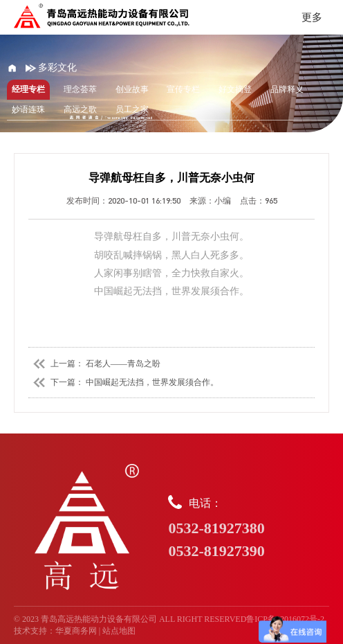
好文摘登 (235, 89)
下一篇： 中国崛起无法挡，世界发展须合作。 (123, 382)
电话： (249, 528)
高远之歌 (80, 109)
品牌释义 (287, 89)
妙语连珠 (28, 109)
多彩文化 (52, 68)
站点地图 (119, 631)
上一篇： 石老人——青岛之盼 (94, 364)
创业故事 (132, 89)
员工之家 (132, 109)
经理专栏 (28, 89)
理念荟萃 (80, 89)
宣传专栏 (183, 89)
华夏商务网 (76, 631)
